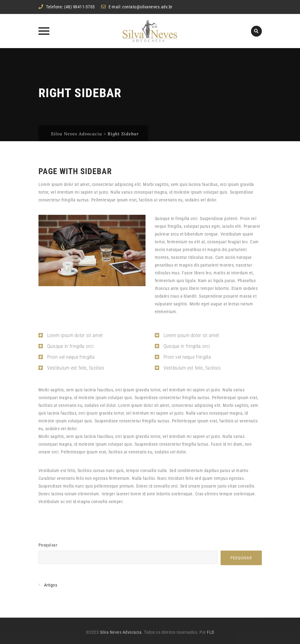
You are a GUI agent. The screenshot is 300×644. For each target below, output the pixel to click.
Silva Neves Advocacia (121, 632)
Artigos (51, 585)
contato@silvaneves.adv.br (147, 7)
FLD (211, 632)
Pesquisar (48, 545)
